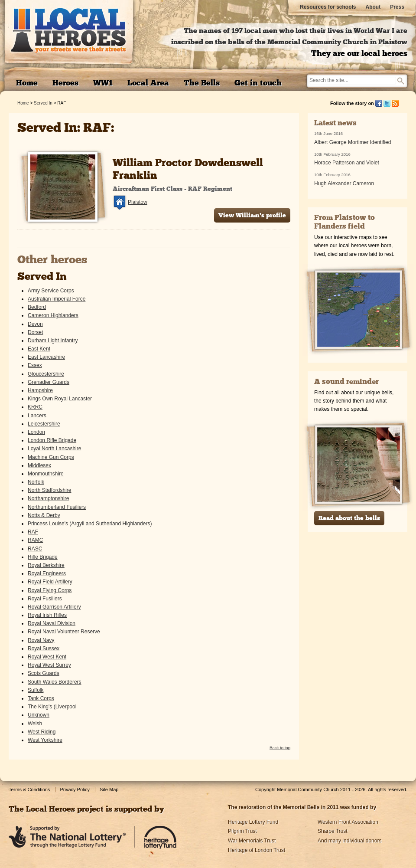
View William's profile (252, 216)
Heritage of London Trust (257, 850)
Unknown (39, 715)
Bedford (37, 307)
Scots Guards (44, 673)
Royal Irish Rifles (47, 615)
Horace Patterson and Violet (347, 163)
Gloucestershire (46, 374)
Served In (43, 103)
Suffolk (36, 690)
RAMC (35, 540)
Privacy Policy (75, 789)
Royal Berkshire (46, 565)
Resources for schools (328, 7)
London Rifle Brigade (52, 440)
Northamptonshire (48, 498)
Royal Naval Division (52, 623)
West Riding (42, 732)
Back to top (280, 748)
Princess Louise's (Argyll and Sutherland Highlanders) (90, 524)
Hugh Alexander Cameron (344, 183)
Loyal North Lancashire (54, 449)
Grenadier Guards (49, 382)
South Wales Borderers (55, 682)
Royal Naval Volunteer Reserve (64, 632)
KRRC (35, 407)
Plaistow (138, 202)
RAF (33, 532)
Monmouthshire (46, 474)
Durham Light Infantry (53, 341)
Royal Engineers (47, 573)
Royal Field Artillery (50, 582)
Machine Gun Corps (51, 457)
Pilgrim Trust (242, 831)
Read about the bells (349, 519)
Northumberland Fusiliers (57, 507)
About (373, 7)
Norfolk (36, 482)
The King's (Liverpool (52, 707)
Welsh (35, 724)
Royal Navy (41, 640)
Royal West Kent (47, 657)
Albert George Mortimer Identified (353, 142)
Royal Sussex (44, 649)
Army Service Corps (51, 291)
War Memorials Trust (252, 841)
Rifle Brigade (43, 557)
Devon (35, 324)
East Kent (39, 349)
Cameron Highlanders (53, 315)
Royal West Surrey (49, 665)
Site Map (109, 789)
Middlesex (39, 465)
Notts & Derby (44, 515)
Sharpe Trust (333, 831)
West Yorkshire (45, 740)
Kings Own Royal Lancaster (60, 399)
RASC (35, 549)
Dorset (35, 332)
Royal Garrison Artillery (54, 607)
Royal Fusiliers (45, 599)
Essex (35, 365)
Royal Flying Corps (50, 590)
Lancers (37, 416)
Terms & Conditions (29, 789)
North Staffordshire (50, 490)
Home (23, 103)
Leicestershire (44, 424)
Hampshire (40, 390)
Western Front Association (348, 822)
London (36, 432)
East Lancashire (46, 357)
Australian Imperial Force (57, 299)
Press (397, 7)
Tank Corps (41, 698)
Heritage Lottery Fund (253, 822)
